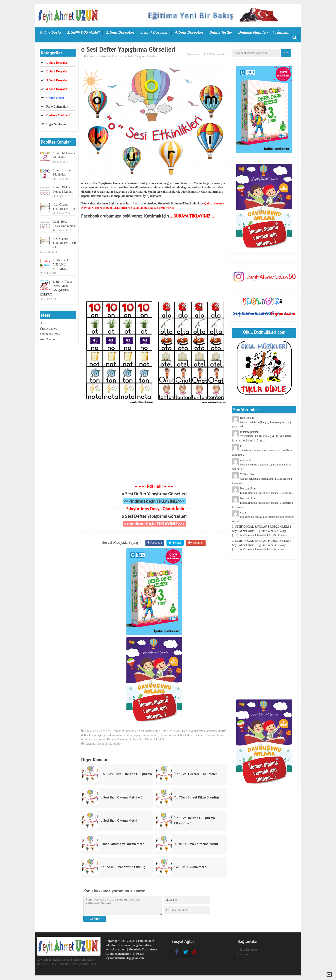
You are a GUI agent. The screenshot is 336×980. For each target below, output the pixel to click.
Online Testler (220, 32)
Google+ (197, 543)
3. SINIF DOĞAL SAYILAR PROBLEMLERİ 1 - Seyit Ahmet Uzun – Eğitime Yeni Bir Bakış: (262, 531)
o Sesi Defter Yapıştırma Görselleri (154, 494)
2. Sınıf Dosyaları (120, 32)
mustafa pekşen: (262, 436)
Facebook (156, 543)
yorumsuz (196, 54)
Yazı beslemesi (49, 329)
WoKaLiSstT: (262, 479)
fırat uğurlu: (262, 422)
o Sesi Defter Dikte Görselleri (155, 732)
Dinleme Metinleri (253, 32)
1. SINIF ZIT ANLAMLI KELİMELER (61, 265)
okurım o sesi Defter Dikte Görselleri (182, 736)
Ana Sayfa (52, 32)
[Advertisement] (154, 259)
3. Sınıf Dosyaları (154, 32)
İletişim (283, 32)
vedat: (263, 517)
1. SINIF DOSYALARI (83, 32)
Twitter (177, 543)
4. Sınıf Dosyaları (189, 32)
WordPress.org (48, 339)
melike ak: (262, 464)
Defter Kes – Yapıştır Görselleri (116, 732)
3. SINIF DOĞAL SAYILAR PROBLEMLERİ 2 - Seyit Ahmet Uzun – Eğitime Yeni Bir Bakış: (262, 545)
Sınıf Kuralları (248, 950)
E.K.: (262, 450)
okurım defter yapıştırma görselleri (137, 736)
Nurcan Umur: (262, 503)
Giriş (43, 323)
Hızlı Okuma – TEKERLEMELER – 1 (64, 243)
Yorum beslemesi (50, 334)
